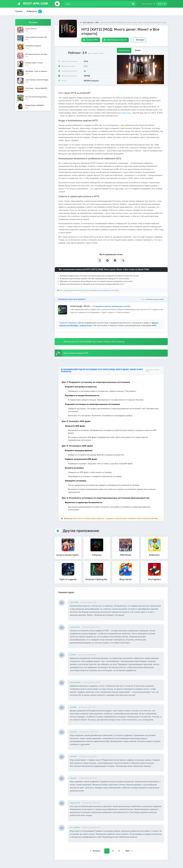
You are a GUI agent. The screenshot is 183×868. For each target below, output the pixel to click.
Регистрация (149, 4)
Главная (19, 11)
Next (129, 851)
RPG (86, 66)
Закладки (139, 40)
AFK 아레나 (127, 113)
